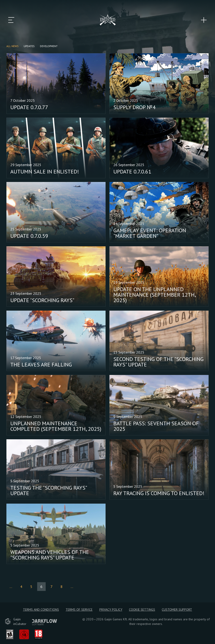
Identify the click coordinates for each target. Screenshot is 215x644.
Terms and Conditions (41, 610)
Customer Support (177, 610)
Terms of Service (79, 610)
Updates (29, 46)
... (11, 587)
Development (49, 46)
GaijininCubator (16, 621)
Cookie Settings (142, 610)
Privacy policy (111, 610)
